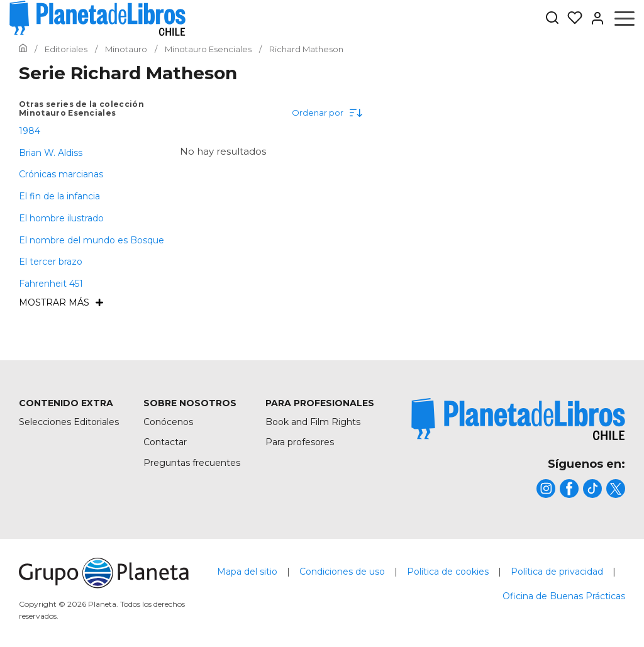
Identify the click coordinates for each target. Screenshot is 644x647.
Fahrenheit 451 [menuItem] (51, 284)
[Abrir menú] (625, 18)
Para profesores (300, 442)
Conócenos (168, 422)
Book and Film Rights (313, 422)
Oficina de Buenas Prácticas (564, 596)
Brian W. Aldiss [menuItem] (51, 153)
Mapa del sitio (247, 572)
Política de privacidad (557, 572)
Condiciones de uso (342, 572)
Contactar (165, 442)
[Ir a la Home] (23, 49)
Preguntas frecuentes (192, 463)
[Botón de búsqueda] (552, 19)
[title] (518, 419)
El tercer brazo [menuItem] (51, 262)
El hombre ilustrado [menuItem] (61, 218)
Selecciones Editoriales (69, 422)
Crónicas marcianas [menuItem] (61, 174)
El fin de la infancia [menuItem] (59, 196)
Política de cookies (448, 572)
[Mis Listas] (571, 18)
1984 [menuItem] (30, 131)
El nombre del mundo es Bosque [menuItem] (92, 240)
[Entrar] (594, 18)
